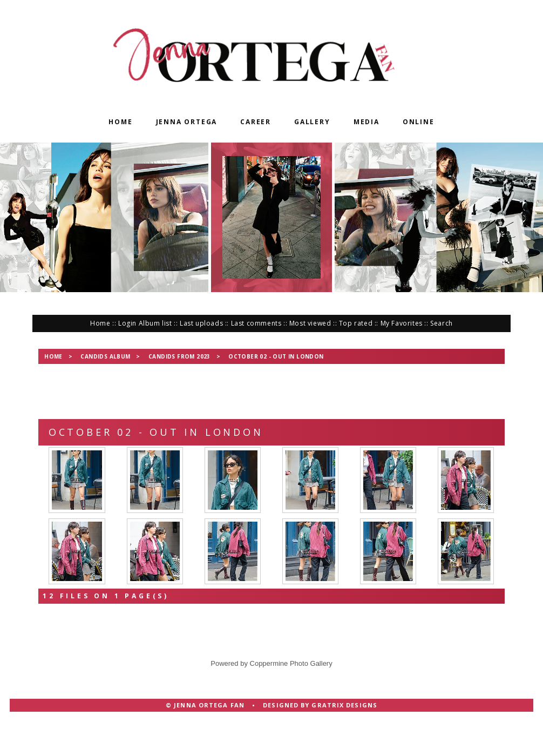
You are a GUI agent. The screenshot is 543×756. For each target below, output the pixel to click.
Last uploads (201, 323)
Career (256, 122)
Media (366, 122)
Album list (155, 323)
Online (419, 122)
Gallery (312, 122)
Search (442, 323)
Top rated (356, 323)
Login (127, 323)
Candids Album (105, 356)
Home (120, 122)
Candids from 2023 (179, 356)
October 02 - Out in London (276, 356)
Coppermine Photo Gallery (291, 700)
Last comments (256, 323)
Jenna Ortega (187, 122)
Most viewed (310, 323)
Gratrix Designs (344, 741)
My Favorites (402, 323)
